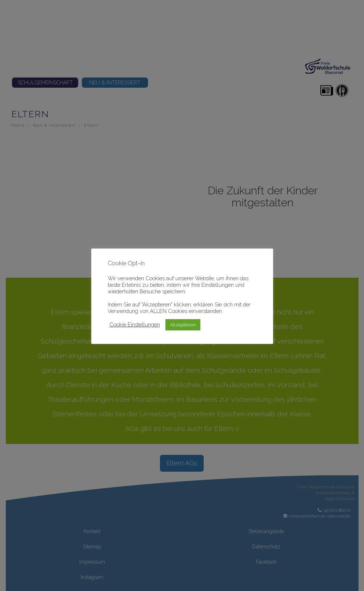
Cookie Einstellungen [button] (135, 324)
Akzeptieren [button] (183, 325)
